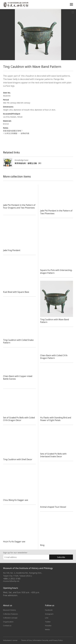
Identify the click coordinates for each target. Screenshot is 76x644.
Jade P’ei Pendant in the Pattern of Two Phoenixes (55, 212)
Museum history (10, 610)
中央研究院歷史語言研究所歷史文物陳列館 (16, 5)
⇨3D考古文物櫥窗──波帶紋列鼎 (17, 133)
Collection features (11, 614)
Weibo (48, 629)
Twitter (48, 621)
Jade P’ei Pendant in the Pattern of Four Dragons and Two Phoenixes (18, 208)
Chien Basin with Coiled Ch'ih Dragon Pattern (55, 357)
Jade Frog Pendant (12, 250)
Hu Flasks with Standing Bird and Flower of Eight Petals (56, 419)
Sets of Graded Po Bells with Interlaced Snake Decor (54, 455)
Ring (42, 545)
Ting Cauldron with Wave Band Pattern (55, 321)
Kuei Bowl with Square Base (17, 292)
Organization (8, 621)
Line (47, 618)
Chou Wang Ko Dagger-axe (16, 500)
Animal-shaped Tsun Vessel (54, 507)
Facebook (49, 610)
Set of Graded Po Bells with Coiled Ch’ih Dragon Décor (16, 419)
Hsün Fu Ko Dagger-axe (15, 542)
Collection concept (11, 618)
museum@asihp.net (11, 581)
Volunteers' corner (10, 640)
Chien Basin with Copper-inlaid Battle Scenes (18, 377)
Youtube (48, 625)
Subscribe (61, 557)
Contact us (8, 625)
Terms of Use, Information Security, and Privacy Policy (43, 640)
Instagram (49, 614)
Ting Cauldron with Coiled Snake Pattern (19, 341)
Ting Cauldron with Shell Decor (19, 459)
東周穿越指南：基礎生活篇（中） (29, 163)
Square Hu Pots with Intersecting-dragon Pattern (54, 271)
